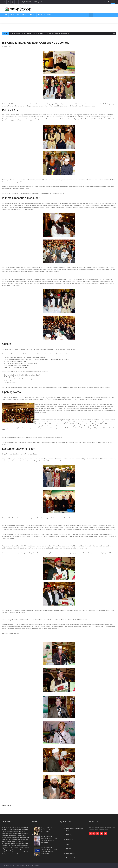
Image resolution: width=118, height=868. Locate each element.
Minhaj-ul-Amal (70, 853)
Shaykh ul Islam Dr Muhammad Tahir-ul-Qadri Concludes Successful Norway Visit (40, 33)
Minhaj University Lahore (73, 858)
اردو (91, 15)
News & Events (22, 15)
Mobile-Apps (69, 835)
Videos (40, 15)
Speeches (68, 849)
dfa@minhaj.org (40, 2)
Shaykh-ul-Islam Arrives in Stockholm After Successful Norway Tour (49, 830)
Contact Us (47, 15)
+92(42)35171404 (26, 2)
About (12, 15)
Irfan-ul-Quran (70, 839)
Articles (33, 15)
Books (67, 844)
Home (6, 15)
